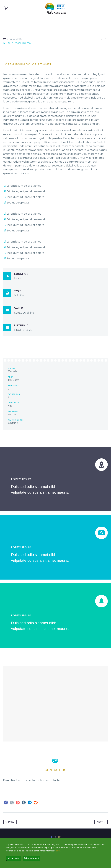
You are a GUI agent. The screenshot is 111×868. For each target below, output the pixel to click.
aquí (58, 851)
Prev (9, 822)
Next (102, 822)
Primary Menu (105, 8)
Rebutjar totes (32, 858)
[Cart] (6, 8)
